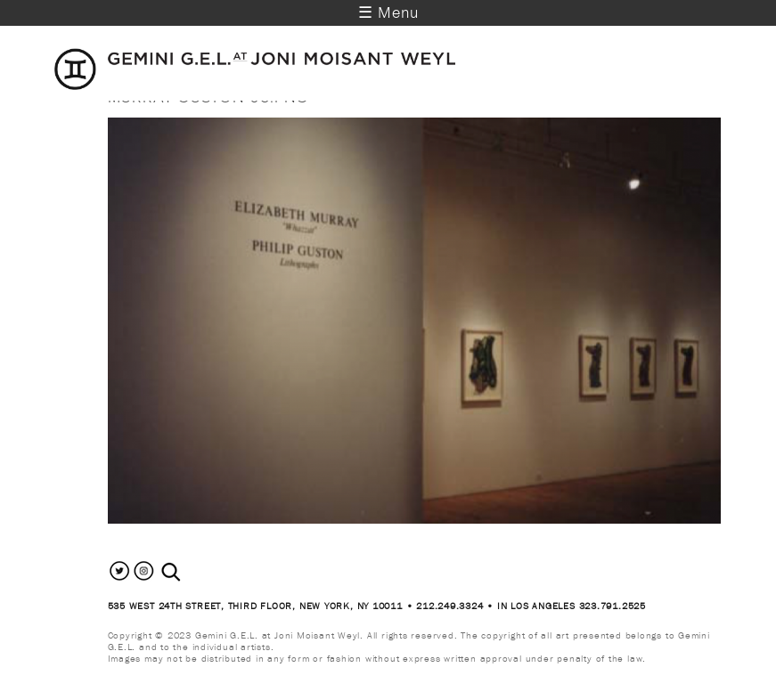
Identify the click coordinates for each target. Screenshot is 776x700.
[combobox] (190, 572)
